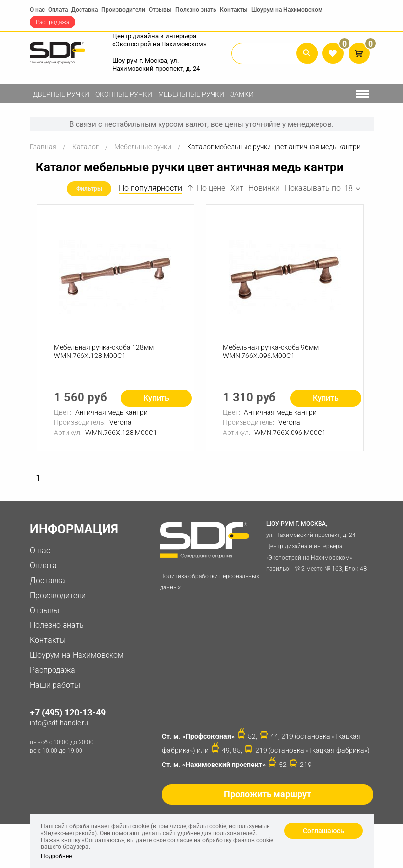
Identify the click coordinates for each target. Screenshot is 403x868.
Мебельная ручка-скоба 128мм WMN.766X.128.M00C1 (104, 352)
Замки (242, 94)
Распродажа (53, 22)
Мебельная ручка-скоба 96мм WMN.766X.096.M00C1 (271, 352)
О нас (37, 10)
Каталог (85, 147)
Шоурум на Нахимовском (287, 10)
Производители (123, 10)
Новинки (264, 189)
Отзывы (160, 10)
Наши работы (55, 685)
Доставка (84, 10)
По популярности (150, 189)
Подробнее (56, 856)
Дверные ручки (61, 94)
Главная (43, 147)
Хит (237, 189)
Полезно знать (196, 10)
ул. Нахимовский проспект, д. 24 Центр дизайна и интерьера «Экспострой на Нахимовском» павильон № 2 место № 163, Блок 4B (318, 546)
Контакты (234, 10)
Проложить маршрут (268, 795)
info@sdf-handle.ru (59, 723)
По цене (206, 189)
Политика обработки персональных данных (210, 583)
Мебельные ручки (191, 94)
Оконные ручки (124, 94)
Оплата (58, 10)
